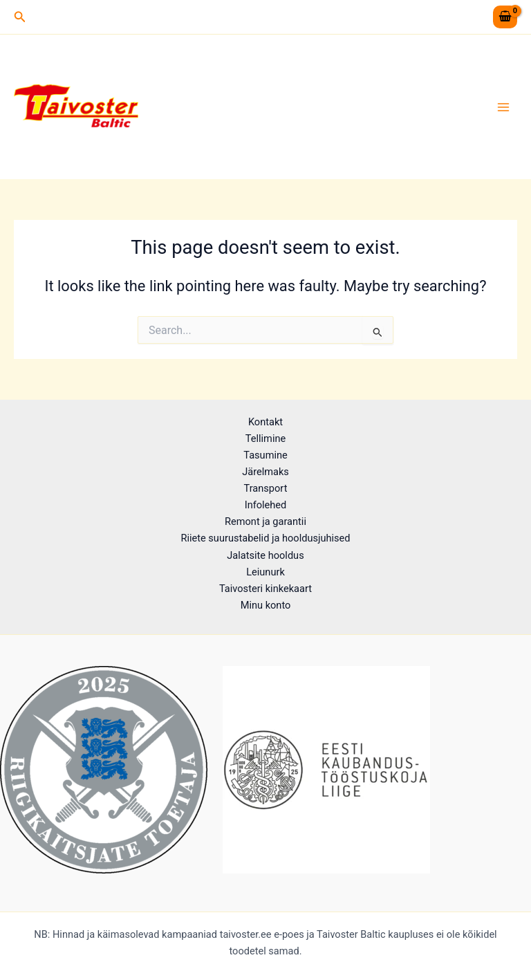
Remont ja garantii (265, 521)
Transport (266, 488)
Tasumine (265, 455)
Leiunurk (265, 572)
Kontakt (265, 422)
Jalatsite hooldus (265, 555)
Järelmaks (265, 472)
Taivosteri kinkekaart (265, 589)
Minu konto (266, 605)
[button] (20, 17)
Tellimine (265, 438)
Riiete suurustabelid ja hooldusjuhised (265, 538)
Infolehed (266, 505)
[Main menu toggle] (503, 107)
